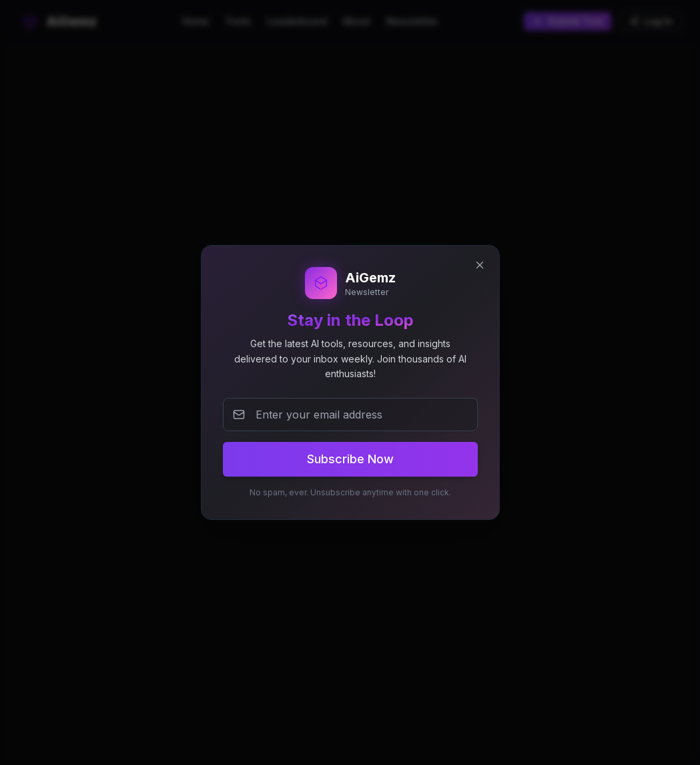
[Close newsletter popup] (480, 265)
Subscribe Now (350, 459)
